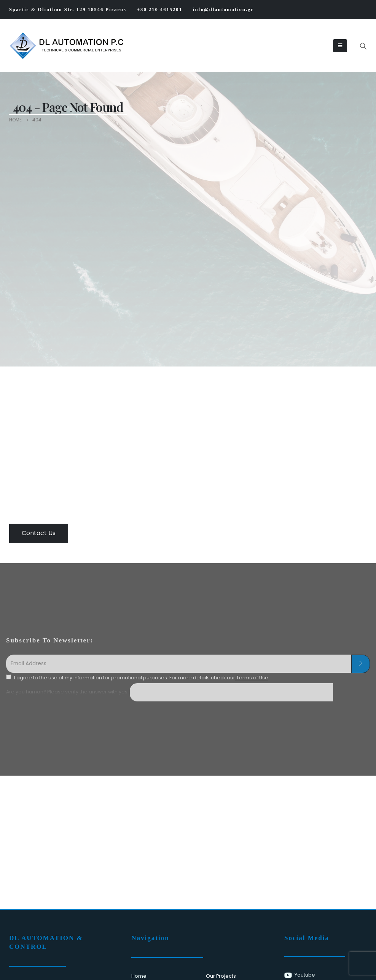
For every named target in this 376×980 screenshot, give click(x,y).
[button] (363, 46)
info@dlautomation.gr (223, 10)
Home (139, 976)
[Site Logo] (33, 46)
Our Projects (221, 976)
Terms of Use (252, 678)
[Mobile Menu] (340, 46)
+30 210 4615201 (160, 10)
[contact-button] (361, 664)
